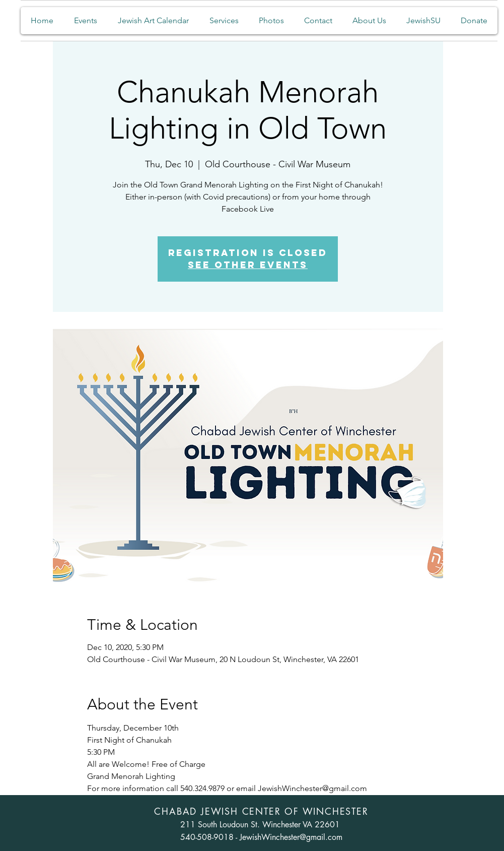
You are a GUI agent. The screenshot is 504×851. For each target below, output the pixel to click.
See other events (248, 265)
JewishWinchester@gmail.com (291, 837)
